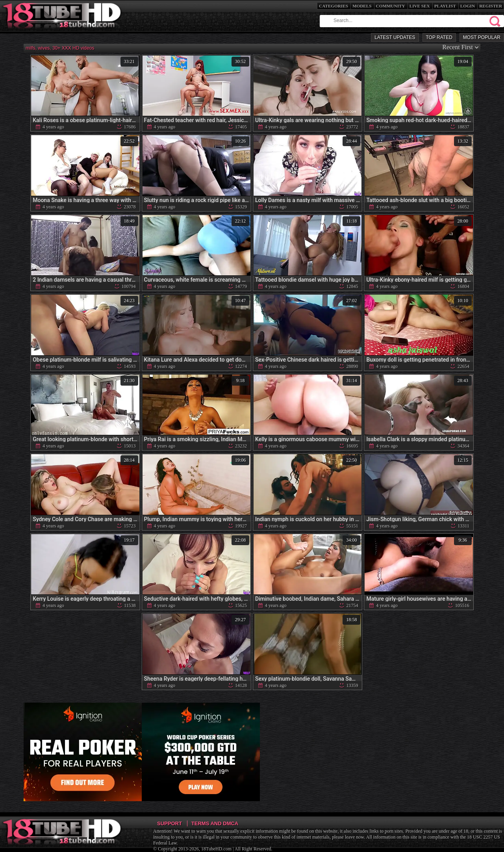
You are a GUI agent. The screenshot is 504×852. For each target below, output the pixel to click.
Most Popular (482, 37)
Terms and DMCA (215, 823)
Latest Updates (395, 37)
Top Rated (439, 37)
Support (170, 823)
